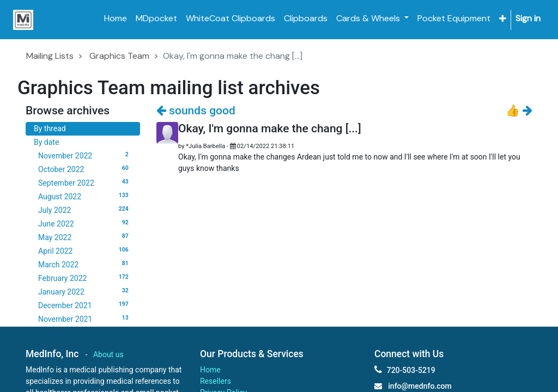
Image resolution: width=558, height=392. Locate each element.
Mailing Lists (50, 56)
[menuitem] (116, 19)
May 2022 (85, 237)
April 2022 (85, 250)
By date (46, 142)
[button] (503, 19)
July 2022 (85, 210)
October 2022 (85, 169)
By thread (50, 128)
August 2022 (85, 196)
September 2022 (85, 182)
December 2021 (85, 305)
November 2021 (85, 318)
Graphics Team (119, 56)
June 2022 (85, 223)
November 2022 (85, 155)
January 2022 (85, 291)
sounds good (196, 111)
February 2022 (85, 278)
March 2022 (85, 264)
